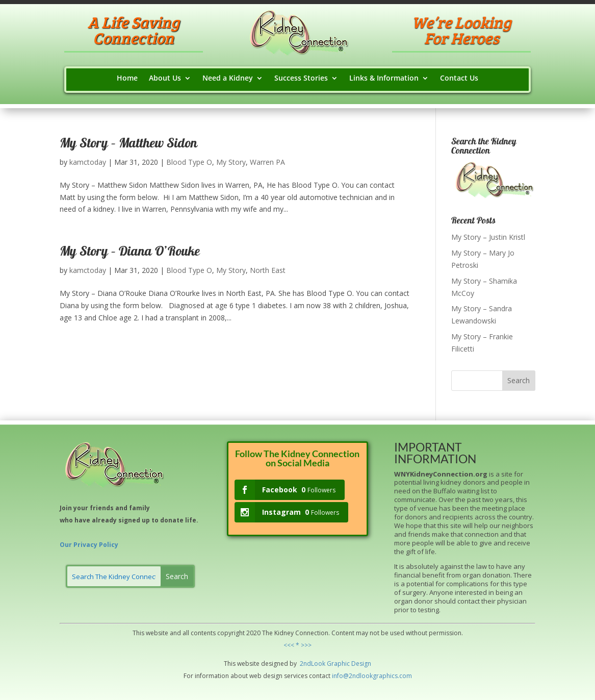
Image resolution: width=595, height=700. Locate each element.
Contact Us (459, 79)
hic (346, 664)
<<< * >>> (297, 645)
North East (268, 270)
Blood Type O (189, 162)
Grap (333, 664)
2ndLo (308, 664)
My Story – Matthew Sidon (128, 144)
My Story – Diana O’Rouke (130, 253)
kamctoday (88, 162)
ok (322, 664)
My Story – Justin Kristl (488, 237)
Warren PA (267, 162)
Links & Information (384, 79)
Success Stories (301, 79)
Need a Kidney (228, 79)
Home (127, 79)
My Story (231, 162)
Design (360, 664)
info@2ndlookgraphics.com (372, 676)
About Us (165, 79)
